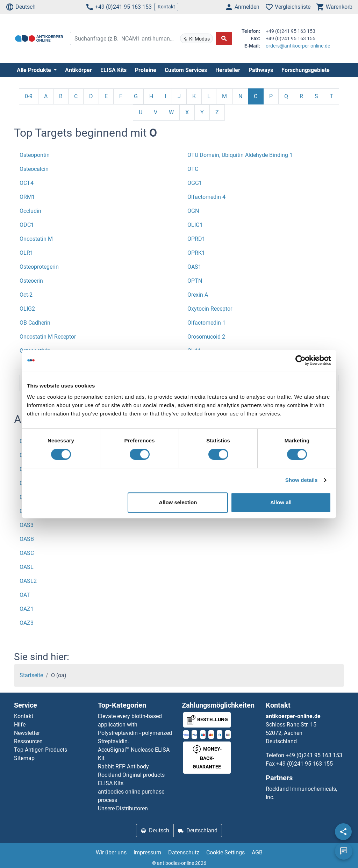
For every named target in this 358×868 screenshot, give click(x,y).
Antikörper (78, 70)
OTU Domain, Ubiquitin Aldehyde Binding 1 (240, 155)
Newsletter (27, 733)
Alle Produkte (35, 70)
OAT (25, 595)
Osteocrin (31, 281)
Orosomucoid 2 (206, 337)
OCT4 (27, 183)
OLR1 (26, 253)
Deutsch (21, 7)
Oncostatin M (36, 239)
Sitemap (24, 758)
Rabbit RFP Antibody (123, 766)
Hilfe (20, 725)
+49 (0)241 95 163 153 (119, 7)
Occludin (30, 211)
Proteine (146, 70)
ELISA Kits (113, 70)
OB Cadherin (35, 323)
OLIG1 (195, 225)
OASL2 (28, 581)
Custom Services (186, 70)
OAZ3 (27, 623)
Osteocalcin (34, 169)
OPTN (195, 281)
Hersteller (228, 70)
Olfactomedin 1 (206, 323)
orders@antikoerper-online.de (298, 46)
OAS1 (194, 267)
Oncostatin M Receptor (48, 337)
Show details (302, 480)
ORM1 (27, 197)
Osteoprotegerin (39, 267)
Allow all (281, 502)
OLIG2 (27, 309)
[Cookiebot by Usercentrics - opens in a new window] (300, 360)
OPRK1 (196, 253)
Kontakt (166, 7)
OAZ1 (27, 609)
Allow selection (178, 502)
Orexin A (198, 295)
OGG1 (195, 183)
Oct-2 (26, 295)
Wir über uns (111, 852)
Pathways (261, 70)
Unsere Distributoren (123, 808)
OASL (27, 567)
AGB (257, 852)
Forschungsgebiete (306, 70)
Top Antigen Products (41, 750)
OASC (27, 553)
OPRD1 (196, 239)
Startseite (31, 675)
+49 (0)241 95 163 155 (305, 764)
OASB (27, 539)
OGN (193, 211)
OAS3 (27, 525)
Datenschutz (184, 852)
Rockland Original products (131, 775)
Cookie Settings (225, 852)
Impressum (147, 852)
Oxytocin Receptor (210, 309)
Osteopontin (35, 155)
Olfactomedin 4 (206, 197)
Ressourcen (28, 741)
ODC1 (27, 225)
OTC (193, 169)
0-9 (29, 96)
